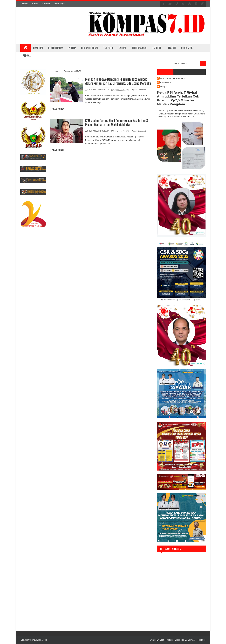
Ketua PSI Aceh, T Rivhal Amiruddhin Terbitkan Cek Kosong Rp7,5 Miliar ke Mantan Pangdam (178, 98)
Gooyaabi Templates (196, 640)
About (35, 4)
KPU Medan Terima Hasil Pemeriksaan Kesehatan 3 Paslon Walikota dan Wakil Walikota (117, 123)
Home (25, 4)
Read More (58, 109)
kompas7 (165, 86)
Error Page (59, 4)
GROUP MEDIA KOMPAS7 (173, 78)
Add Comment (140, 90)
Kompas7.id (166, 82)
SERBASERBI (187, 48)
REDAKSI (27, 56)
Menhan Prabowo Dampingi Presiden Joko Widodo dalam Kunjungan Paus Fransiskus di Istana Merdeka (118, 82)
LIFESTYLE (171, 48)
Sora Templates (167, 640)
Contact (46, 4)
